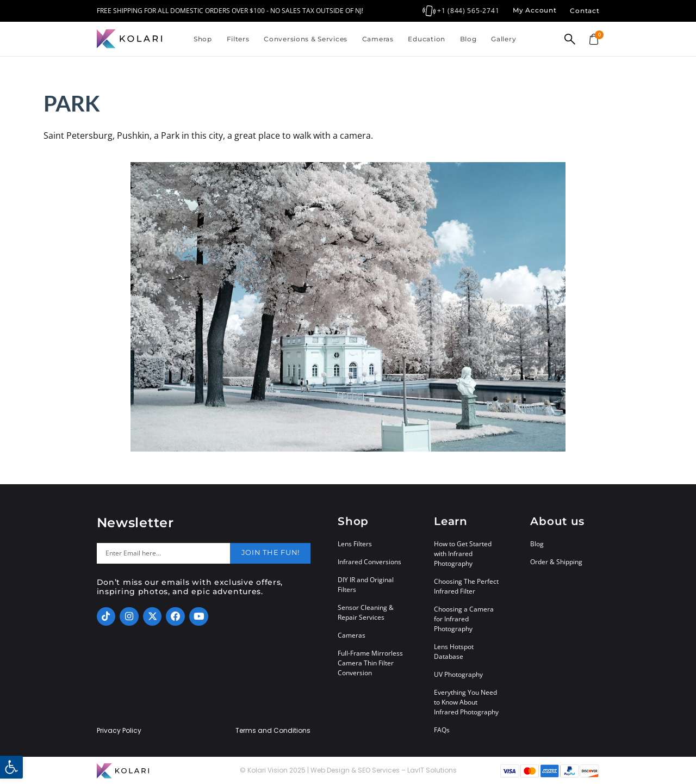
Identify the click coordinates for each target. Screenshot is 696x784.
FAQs (442, 730)
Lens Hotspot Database (454, 652)
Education (426, 39)
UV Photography (458, 674)
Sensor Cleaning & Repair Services (366, 612)
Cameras (378, 39)
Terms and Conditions (273, 731)
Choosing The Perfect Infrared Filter (466, 586)
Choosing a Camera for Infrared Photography (464, 619)
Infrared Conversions (369, 562)
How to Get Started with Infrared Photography (463, 554)
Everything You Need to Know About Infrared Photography (466, 702)
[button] (11, 767)
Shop (203, 39)
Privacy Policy (119, 731)
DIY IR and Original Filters (366, 585)
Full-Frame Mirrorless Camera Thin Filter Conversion (370, 663)
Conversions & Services (306, 39)
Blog (468, 39)
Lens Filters (355, 544)
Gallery (504, 39)
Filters (238, 39)
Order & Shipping (556, 562)
